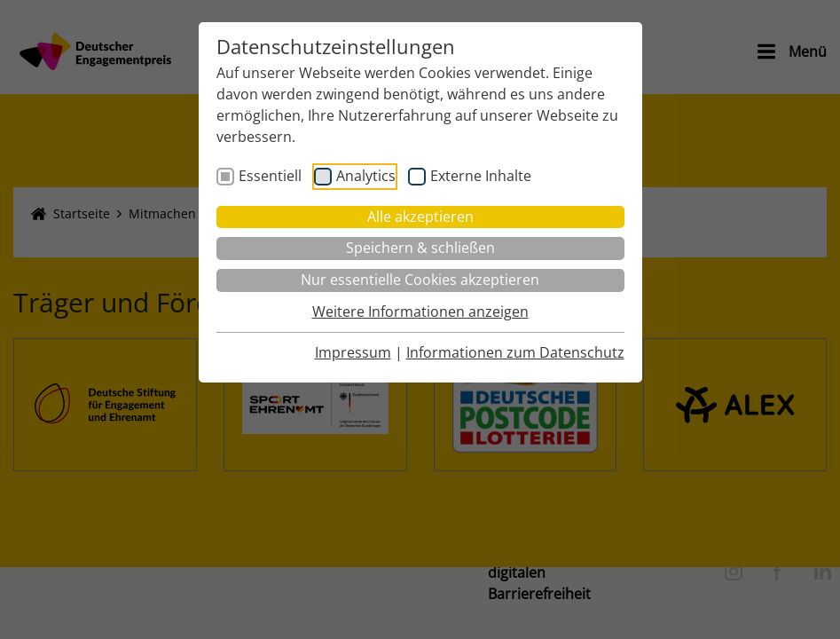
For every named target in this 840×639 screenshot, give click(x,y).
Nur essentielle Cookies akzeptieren (420, 280)
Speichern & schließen (420, 248)
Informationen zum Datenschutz (515, 352)
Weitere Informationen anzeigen (420, 312)
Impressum (353, 352)
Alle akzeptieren (420, 217)
